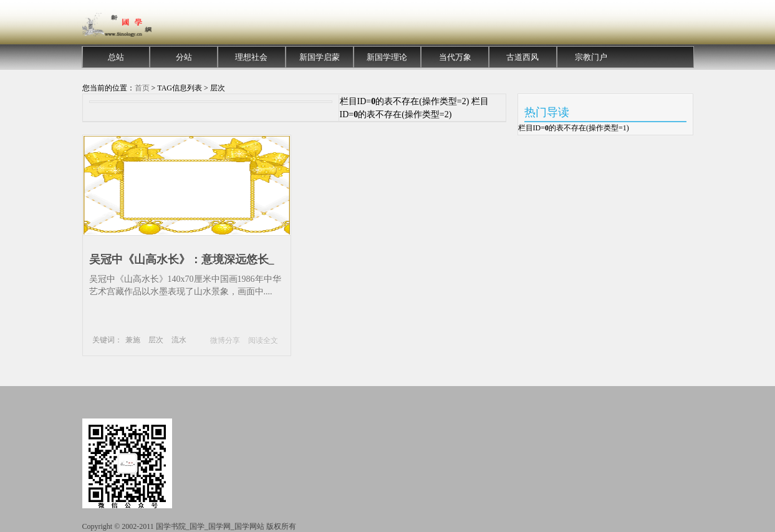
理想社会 (251, 57)
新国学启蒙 (320, 57)
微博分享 (225, 341)
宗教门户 (591, 57)
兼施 (133, 340)
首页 (142, 88)
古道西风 (522, 57)
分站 (184, 57)
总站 (116, 57)
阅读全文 (263, 341)
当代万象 (455, 57)
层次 (156, 340)
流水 (179, 340)
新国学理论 (387, 57)
